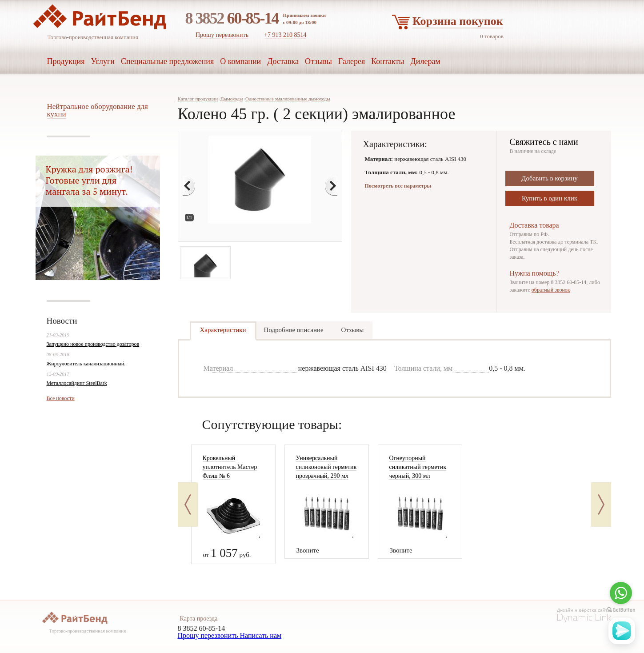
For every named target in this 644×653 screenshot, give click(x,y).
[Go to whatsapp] (621, 593)
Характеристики (223, 330)
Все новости (61, 398)
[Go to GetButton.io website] (621, 610)
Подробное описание (294, 330)
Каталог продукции (198, 99)
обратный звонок (551, 290)
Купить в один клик (550, 198)
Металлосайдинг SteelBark (77, 383)
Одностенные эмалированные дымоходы (288, 99)
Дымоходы (232, 99)
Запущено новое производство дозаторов (93, 344)
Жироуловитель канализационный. (86, 364)
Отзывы (353, 330)
